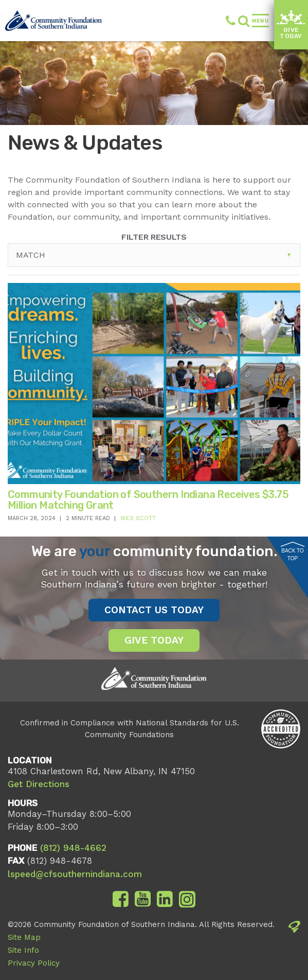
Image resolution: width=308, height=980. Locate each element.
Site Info (23, 950)
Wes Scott (138, 518)
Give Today (291, 25)
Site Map (24, 937)
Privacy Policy (34, 963)
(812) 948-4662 (231, 21)
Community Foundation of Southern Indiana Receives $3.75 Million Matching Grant (148, 500)
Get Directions (39, 784)
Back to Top (293, 551)
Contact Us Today (154, 610)
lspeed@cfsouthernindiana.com (75, 874)
